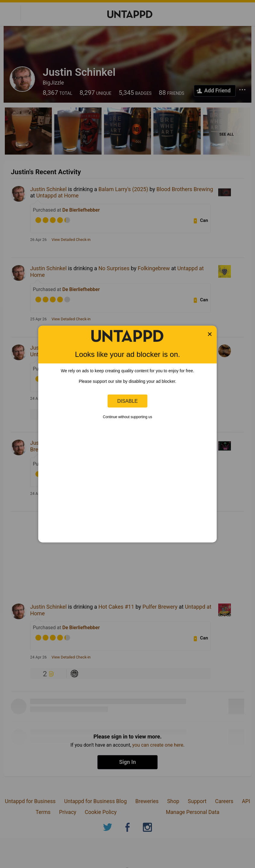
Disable (127, 401)
